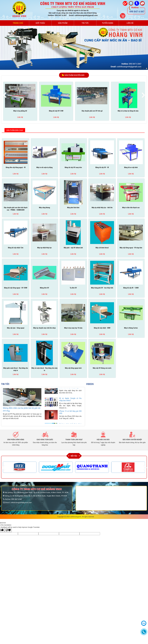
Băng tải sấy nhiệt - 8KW (102, 328)
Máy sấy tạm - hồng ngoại (16, 328)
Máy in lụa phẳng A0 (20, 111)
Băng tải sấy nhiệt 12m (16, 248)
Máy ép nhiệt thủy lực (44, 248)
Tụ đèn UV (73, 288)
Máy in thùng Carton (131, 328)
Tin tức (85, 23)
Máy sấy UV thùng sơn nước (102, 368)
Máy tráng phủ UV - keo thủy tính (102, 288)
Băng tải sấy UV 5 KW (56, 111)
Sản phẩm (63, 23)
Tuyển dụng (108, 23)
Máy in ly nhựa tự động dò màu (128, 111)
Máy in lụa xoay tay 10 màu (73, 328)
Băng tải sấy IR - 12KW (131, 288)
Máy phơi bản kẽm (73, 208)
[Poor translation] (8, 530)
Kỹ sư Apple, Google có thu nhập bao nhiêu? (70, 402)
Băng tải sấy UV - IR (102, 167)
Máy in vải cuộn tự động (45, 167)
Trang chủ (18, 23)
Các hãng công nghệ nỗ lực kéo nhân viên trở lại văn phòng (70, 390)
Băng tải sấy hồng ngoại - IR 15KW (16, 288)
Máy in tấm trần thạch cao (131, 208)
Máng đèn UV (44, 288)
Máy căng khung (45, 208)
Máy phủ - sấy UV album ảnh (73, 248)
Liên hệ (130, 23)
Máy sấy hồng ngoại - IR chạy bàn (131, 248)
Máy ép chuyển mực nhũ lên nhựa (45, 328)
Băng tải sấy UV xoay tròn (73, 167)
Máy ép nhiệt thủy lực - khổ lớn (102, 208)
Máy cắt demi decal (102, 248)
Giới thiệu (40, 23)
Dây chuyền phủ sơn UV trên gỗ (92, 111)
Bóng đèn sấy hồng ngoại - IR (16, 167)
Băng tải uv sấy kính (131, 167)
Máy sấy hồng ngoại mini (73, 368)
